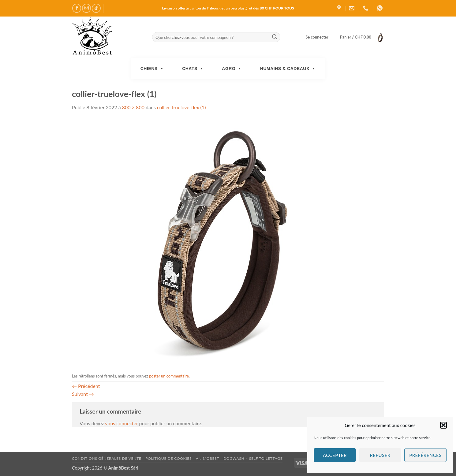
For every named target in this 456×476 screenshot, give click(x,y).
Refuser (380, 455)
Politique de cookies (168, 458)
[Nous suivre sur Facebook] (77, 8)
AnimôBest (208, 458)
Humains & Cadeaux (288, 69)
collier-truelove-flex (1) (181, 107)
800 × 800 (133, 107)
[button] (443, 425)
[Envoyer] (275, 37)
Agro (232, 69)
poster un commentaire (169, 376)
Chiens (152, 69)
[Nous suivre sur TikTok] (96, 8)
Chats (193, 69)
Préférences (425, 455)
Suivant (83, 394)
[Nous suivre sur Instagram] (86, 8)
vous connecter (121, 423)
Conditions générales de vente (107, 458)
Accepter (335, 455)
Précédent (86, 386)
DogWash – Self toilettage (253, 458)
